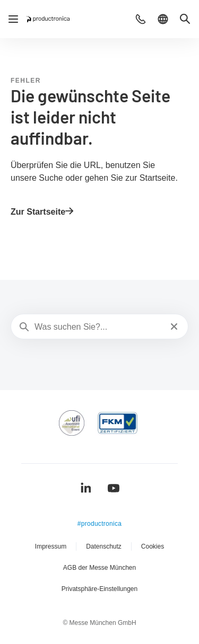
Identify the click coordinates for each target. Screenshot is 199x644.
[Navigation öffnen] (13, 19)
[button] (141, 19)
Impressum (51, 546)
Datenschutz (104, 546)
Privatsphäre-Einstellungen (99, 589)
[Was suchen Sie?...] (98, 327)
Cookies (153, 546)
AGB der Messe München (99, 568)
